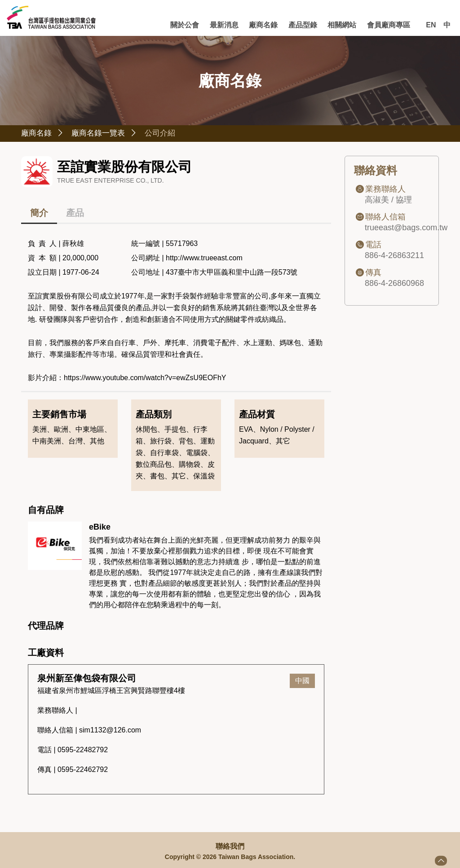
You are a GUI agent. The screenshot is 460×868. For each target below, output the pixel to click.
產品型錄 (306, 25)
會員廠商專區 (389, 25)
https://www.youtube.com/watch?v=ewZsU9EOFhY (145, 379)
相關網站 (344, 25)
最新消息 (230, 25)
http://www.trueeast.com (204, 259)
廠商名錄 (268, 25)
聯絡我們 (230, 846)
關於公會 (192, 25)
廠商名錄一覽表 (111, 134)
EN (431, 25)
